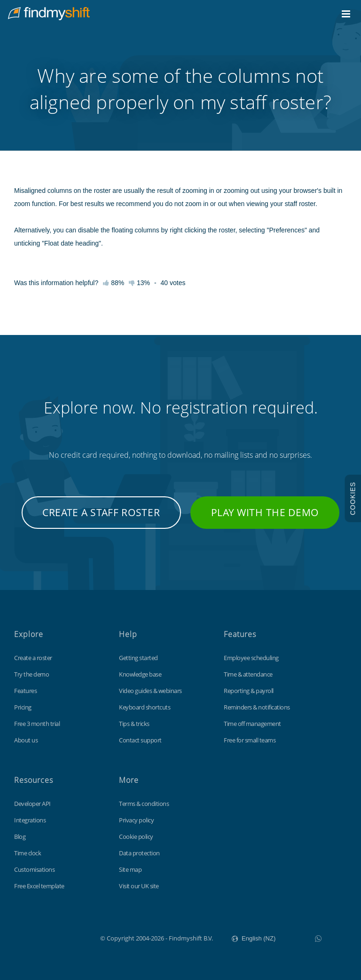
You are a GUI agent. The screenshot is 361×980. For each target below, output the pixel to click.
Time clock (27, 853)
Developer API (32, 804)
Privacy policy (136, 820)
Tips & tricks (134, 724)
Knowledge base (140, 674)
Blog (20, 837)
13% (139, 283)
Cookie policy (136, 837)
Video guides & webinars (150, 691)
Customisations (34, 869)
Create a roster (33, 658)
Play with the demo (265, 512)
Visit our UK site (139, 886)
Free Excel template (39, 886)
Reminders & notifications (257, 707)
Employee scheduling (251, 658)
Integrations (30, 820)
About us (26, 740)
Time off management (252, 724)
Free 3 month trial (37, 724)
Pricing (23, 707)
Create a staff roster (101, 512)
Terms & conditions (144, 804)
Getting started (138, 658)
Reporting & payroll (249, 691)
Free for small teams (250, 740)
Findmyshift (53, 937)
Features (25, 691)
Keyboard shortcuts (145, 707)
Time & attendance (248, 674)
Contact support (140, 740)
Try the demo (31, 674)
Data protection (139, 853)
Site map (130, 869)
